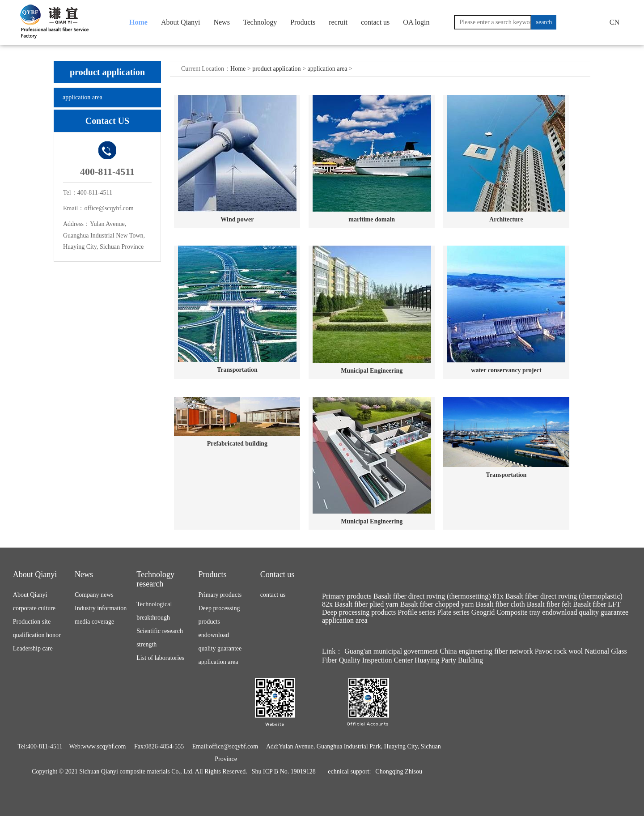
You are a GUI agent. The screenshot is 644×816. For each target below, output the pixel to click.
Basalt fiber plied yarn (366, 604)
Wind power (237, 219)
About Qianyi (181, 22)
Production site (32, 622)
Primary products (220, 595)
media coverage (94, 622)
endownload (214, 635)
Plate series (453, 612)
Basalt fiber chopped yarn (437, 604)
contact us (375, 22)
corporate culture (34, 608)
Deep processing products (359, 612)
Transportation (237, 370)
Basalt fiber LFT (597, 604)
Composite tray (518, 612)
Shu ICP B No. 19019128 (284, 771)
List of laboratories (160, 658)
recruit (338, 22)
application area (83, 97)
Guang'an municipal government (391, 651)
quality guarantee (220, 648)
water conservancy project (506, 370)
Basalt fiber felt (549, 604)
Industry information (101, 608)
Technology (260, 22)
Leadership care (33, 648)
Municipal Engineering (372, 371)
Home (138, 22)
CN (614, 22)
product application (276, 69)
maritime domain (372, 219)
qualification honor (37, 635)
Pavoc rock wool (559, 651)
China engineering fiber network (486, 651)
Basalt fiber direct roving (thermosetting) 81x (439, 596)
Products (303, 22)
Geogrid (483, 612)
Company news (94, 595)
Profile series (416, 612)
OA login (416, 22)
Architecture (506, 219)
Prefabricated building (237, 444)
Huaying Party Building (449, 660)
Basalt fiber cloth (500, 604)
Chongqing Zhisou (399, 771)
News (221, 22)
